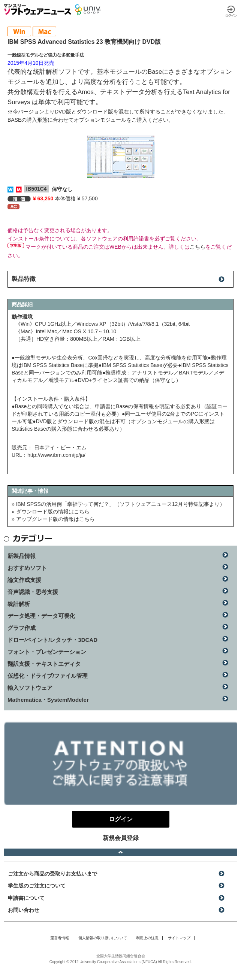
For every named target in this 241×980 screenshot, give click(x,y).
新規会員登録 (121, 838)
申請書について (26, 898)
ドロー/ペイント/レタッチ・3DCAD (52, 640)
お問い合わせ (24, 910)
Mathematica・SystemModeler (48, 700)
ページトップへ (120, 852)
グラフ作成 (22, 628)
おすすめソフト (27, 568)
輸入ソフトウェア (30, 688)
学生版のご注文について (37, 886)
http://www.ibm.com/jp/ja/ (56, 455)
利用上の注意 (147, 938)
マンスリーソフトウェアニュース (37, 9)
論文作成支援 (24, 580)
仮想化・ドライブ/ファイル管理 (48, 676)
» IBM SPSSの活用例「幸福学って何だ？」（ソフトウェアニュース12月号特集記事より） (118, 504)
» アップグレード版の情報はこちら (53, 519)
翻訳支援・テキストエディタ (44, 664)
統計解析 (19, 604)
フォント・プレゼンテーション (47, 652)
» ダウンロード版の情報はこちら (51, 512)
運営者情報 (60, 938)
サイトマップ (179, 938)
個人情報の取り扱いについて (103, 938)
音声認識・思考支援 (33, 592)
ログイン (231, 11)
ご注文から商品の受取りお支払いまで (52, 874)
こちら (198, 247)
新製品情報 (22, 556)
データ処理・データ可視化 (41, 616)
